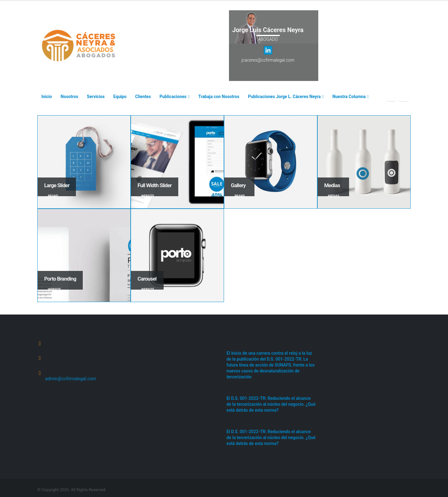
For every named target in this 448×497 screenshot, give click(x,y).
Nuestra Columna (349, 97)
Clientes (143, 97)
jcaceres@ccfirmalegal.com (268, 60)
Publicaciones (173, 97)
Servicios (96, 97)
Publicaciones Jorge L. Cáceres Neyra (284, 97)
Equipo (120, 97)
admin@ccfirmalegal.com (71, 379)
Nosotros (69, 97)
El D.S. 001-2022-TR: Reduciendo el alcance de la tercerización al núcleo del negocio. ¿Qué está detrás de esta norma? (271, 402)
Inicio (47, 97)
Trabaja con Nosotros (219, 97)
